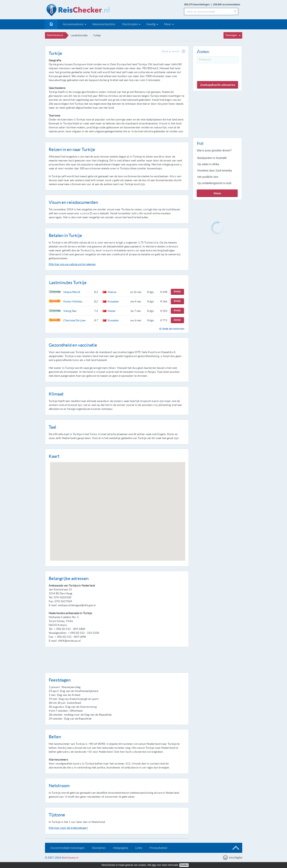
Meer (168, 24)
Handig (151, 24)
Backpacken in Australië (212, 158)
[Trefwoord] (218, 60)
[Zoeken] (236, 11)
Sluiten (184, 865)
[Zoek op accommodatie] (209, 12)
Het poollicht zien (208, 177)
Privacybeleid (158, 848)
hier (154, 865)
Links (139, 848)
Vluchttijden (130, 24)
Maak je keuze (171, 51)
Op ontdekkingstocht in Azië (215, 183)
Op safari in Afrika (208, 164)
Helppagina (121, 848)
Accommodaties (73, 24)
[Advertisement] (217, 114)
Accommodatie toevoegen (68, 848)
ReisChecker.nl (55, 35)
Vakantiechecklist (104, 24)
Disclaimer (99, 848)
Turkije (97, 35)
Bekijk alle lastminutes (173, 329)
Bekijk (177, 292)
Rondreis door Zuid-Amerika (215, 171)
